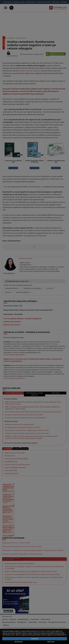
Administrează (18, 642)
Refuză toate (51, 642)
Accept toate (35, 639)
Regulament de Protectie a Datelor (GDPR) (43, 631)
